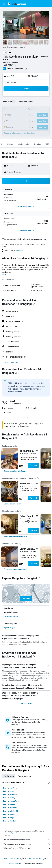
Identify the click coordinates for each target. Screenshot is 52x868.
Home (5, 859)
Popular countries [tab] (24, 776)
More (4, 274)
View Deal (33, 465)
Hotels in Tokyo (8, 818)
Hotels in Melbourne (10, 795)
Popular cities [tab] (9, 776)
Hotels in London (9, 814)
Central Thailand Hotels (34, 859)
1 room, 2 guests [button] (11, 82)
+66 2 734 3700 (9, 65)
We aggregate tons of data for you (27, 844)
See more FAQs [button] (26, 704)
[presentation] (25, 47)
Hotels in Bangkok (9, 821)
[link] (16, 471)
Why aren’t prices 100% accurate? (27, 848)
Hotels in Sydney (9, 798)
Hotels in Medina (9, 804)
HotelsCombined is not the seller (27, 840)
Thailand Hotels (15, 859)
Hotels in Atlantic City (11, 811)
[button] (4, 4)
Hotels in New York (10, 808)
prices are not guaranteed (11, 833)
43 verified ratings (20, 68)
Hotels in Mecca (8, 791)
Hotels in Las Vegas (10, 788)
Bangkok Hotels (14, 864)
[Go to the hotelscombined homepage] (17, 4)
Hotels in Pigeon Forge (11, 801)
